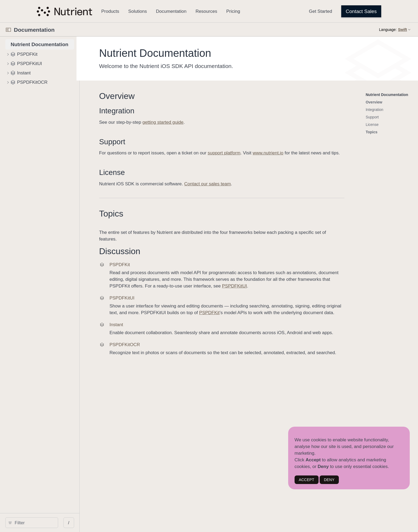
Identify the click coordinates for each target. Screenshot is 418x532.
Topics (178, 220)
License (179, 179)
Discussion (187, 258)
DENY (329, 480)
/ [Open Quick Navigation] (134, 523)
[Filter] (66, 523)
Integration (184, 111)
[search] (64, 523)
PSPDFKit (292, 319)
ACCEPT (307, 480)
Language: (388, 30)
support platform (291, 153)
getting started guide (230, 122)
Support (179, 142)
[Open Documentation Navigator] (8, 30)
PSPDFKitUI (335, 293)
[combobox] (66, 523)
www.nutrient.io (335, 153)
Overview (184, 96)
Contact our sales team (274, 191)
